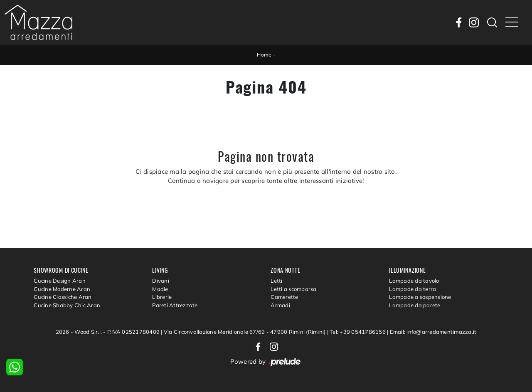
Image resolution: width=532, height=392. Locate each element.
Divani (161, 281)
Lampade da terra (413, 289)
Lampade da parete (415, 305)
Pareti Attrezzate (175, 305)
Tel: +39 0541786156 (358, 332)
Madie (160, 289)
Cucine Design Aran (60, 281)
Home (264, 55)
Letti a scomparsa (293, 289)
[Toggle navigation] (512, 22)
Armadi (280, 305)
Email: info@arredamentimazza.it (433, 332)
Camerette (284, 297)
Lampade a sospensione (420, 297)
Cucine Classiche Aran (63, 297)
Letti (276, 281)
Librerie (162, 297)
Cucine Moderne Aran (62, 289)
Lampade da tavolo (414, 281)
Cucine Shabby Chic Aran (67, 305)
